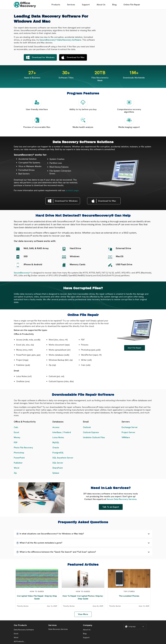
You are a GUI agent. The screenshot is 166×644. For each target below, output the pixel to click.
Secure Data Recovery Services (122, 499)
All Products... (19, 641)
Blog (114, 5)
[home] (25, 5)
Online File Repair (132, 5)
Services (71, 5)
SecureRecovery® (22, 273)
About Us (101, 5)
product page (72, 190)
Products (56, 5)
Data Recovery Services (58, 629)
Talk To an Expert (111, 507)
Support (86, 5)
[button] (83, 534)
